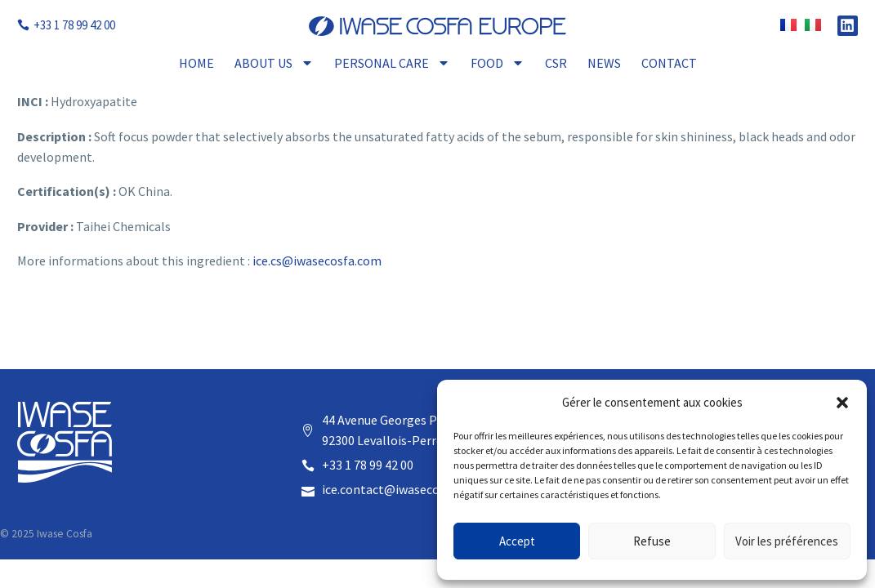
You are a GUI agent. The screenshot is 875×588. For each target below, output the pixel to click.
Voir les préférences (787, 541)
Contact (669, 63)
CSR (556, 63)
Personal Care (392, 63)
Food (498, 63)
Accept (517, 541)
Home (196, 63)
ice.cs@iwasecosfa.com (317, 261)
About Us (274, 63)
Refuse (652, 541)
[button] (842, 403)
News (604, 63)
